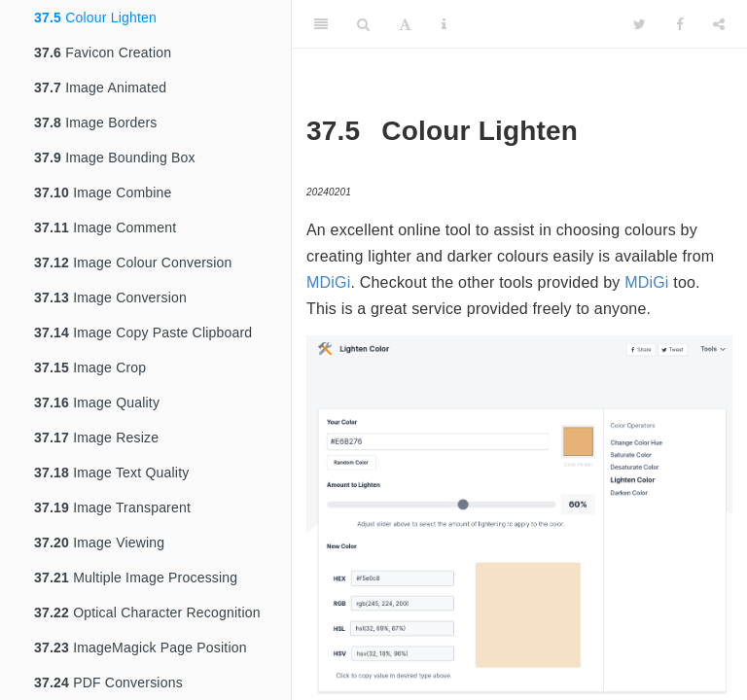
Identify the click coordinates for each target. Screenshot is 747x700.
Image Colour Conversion (133, 262)
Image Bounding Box (115, 157)
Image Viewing (99, 542)
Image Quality (97, 402)
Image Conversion (110, 297)
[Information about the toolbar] (444, 24)
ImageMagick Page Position (141, 647)
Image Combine (103, 192)
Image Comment (105, 227)
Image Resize (96, 437)
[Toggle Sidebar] (321, 24)
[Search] (363, 24)
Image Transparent (112, 507)
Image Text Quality (111, 472)
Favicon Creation (103, 52)
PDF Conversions (108, 682)
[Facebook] (680, 24)
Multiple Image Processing (136, 577)
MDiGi (328, 282)
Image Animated (100, 87)
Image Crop (90, 367)
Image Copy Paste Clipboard (143, 332)
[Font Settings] (405, 24)
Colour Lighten (95, 17)
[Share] (719, 24)
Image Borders (96, 122)
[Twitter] (640, 24)
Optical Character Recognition (147, 612)
